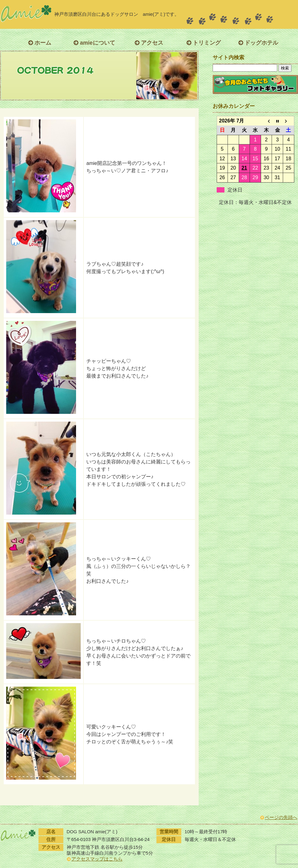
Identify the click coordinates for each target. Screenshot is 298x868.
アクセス (149, 43)
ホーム (40, 43)
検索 (285, 68)
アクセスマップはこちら (97, 859)
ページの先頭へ (281, 817)
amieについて (94, 43)
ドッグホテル (258, 43)
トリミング (204, 43)
